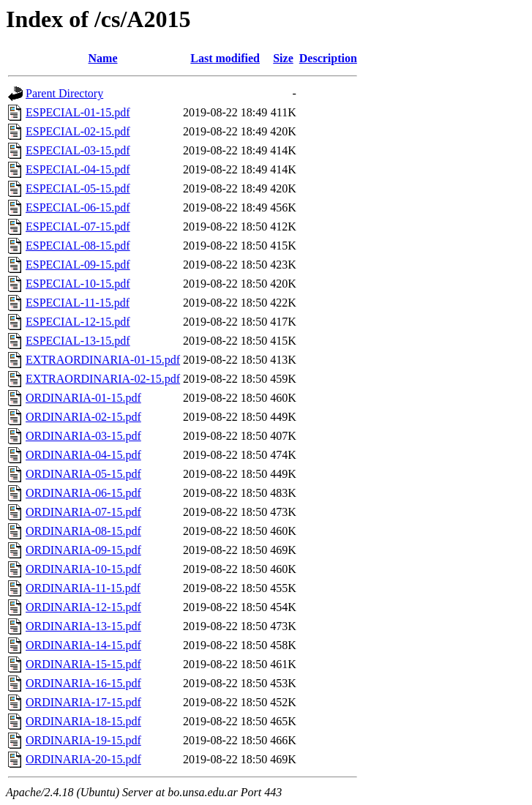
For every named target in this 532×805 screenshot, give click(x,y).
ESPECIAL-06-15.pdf (78, 207)
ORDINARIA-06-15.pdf (83, 493)
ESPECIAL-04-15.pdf (78, 169)
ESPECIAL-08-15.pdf (78, 246)
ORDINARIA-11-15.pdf (83, 588)
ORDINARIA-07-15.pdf (83, 512)
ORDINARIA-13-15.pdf (83, 626)
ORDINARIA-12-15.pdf (83, 607)
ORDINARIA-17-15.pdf (83, 702)
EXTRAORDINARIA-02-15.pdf (103, 379)
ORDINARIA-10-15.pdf (83, 569)
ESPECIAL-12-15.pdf (78, 322)
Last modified (225, 58)
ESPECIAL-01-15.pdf (78, 112)
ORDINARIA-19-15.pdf (83, 740)
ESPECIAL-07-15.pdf (78, 226)
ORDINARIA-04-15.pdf (83, 455)
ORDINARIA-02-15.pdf (83, 417)
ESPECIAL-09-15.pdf (78, 265)
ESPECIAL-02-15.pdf (78, 131)
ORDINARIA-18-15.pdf (83, 721)
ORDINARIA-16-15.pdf (83, 683)
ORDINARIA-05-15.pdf (83, 474)
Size (283, 58)
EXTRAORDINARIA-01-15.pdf (103, 360)
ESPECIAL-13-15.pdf (78, 341)
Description (328, 58)
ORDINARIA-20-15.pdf (83, 759)
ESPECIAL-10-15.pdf (78, 284)
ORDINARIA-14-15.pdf (83, 645)
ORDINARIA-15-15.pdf (83, 664)
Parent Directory (64, 93)
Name (103, 58)
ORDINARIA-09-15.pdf (83, 550)
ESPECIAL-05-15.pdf (78, 188)
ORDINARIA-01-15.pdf (83, 398)
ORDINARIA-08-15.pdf (83, 531)
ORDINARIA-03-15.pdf (83, 436)
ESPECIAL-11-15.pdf (78, 303)
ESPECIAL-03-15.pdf (78, 150)
